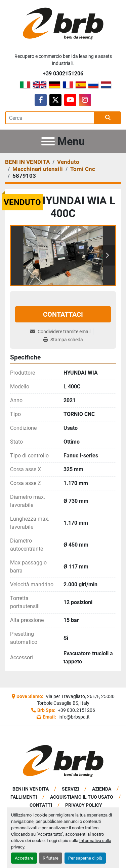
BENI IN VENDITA (31, 789)
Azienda (102, 789)
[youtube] (70, 100)
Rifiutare (51, 858)
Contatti (41, 805)
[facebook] (41, 100)
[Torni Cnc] (83, 169)
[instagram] (85, 100)
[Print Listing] (63, 340)
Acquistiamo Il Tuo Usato (82, 797)
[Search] (50, 118)
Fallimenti (24, 797)
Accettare (24, 858)
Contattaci (63, 314)
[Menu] (48, 141)
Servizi (70, 789)
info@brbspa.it (74, 717)
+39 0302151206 (63, 74)
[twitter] (55, 100)
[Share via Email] (62, 332)
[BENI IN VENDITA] (27, 162)
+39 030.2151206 (76, 710)
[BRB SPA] (63, 761)
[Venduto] (68, 162)
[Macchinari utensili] (38, 169)
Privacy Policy (84, 805)
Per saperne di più (85, 858)
